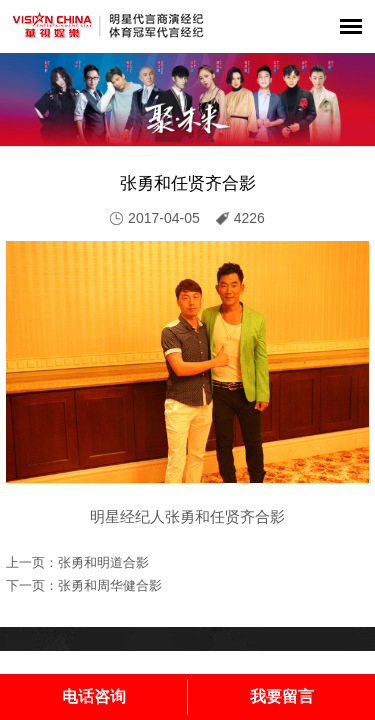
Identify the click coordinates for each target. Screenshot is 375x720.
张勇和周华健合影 (110, 585)
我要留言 (282, 696)
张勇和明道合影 (103, 562)
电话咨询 (94, 696)
